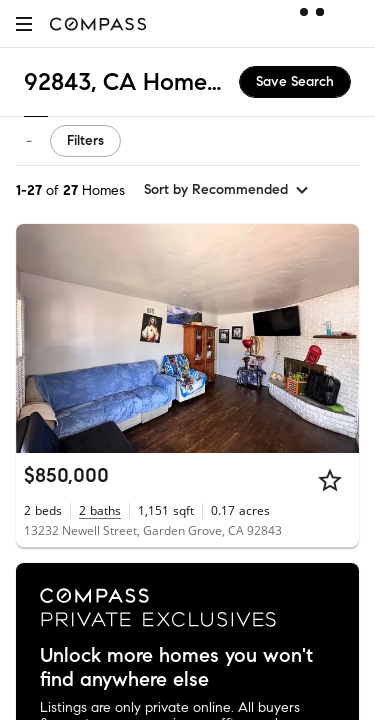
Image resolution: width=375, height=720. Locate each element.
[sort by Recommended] (227, 190)
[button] (24, 23)
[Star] (330, 480)
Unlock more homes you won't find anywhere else (176, 668)
